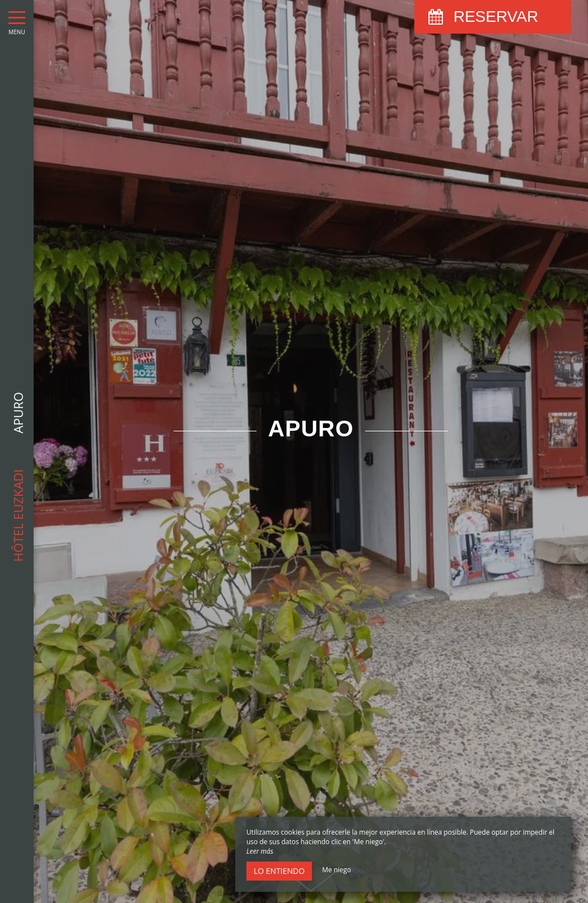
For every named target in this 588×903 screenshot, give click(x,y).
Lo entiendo (279, 871)
